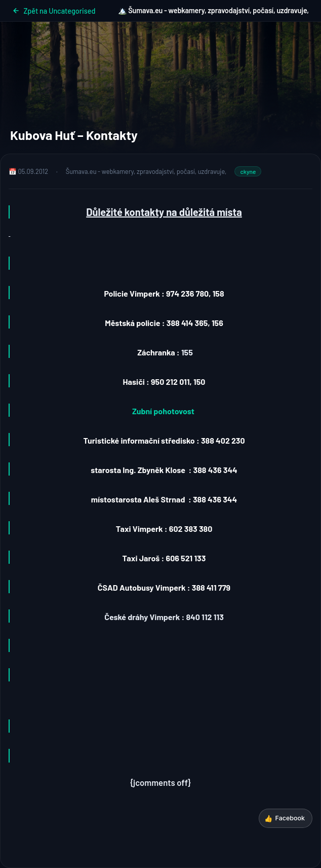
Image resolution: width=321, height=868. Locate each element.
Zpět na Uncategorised (54, 11)
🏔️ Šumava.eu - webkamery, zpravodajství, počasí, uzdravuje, (213, 10)
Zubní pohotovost (163, 411)
